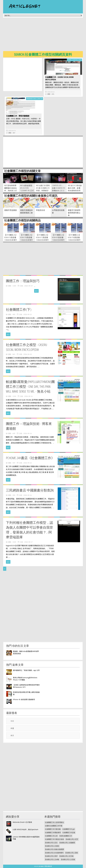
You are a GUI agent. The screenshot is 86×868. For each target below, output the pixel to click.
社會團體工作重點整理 (53, 832)
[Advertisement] (45, 35)
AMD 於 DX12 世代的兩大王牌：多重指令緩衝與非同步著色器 (75, 189)
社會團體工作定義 (69, 832)
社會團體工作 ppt (69, 829)
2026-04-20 (28, 354)
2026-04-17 (28, 542)
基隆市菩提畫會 (11, 210)
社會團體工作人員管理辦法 (54, 822)
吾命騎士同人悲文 (51, 843)
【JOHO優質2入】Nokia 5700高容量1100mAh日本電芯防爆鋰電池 (27, 239)
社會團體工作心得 (51, 836)
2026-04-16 (12, 131)
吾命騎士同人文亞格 (66, 856)
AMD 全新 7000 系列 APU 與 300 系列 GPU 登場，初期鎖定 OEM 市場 (43, 189)
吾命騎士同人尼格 (72, 853)
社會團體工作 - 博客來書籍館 (18, 116)
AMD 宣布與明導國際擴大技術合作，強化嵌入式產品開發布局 (11, 189)
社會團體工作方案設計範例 (54, 839)
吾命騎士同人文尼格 (68, 859)
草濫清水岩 (41, 210)
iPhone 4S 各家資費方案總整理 (24, 699)
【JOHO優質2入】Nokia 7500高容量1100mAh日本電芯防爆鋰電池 (74, 239)
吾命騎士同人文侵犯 (52, 846)
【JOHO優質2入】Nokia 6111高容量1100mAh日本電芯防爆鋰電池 (42, 239)
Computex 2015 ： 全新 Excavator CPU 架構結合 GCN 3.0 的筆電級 (59, 189)
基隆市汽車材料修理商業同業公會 (74, 213)
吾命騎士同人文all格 (52, 859)
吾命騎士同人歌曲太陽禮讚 (54, 849)
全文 (36, 291)
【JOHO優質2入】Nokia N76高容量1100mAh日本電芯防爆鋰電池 (58, 239)
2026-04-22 (51, 92)
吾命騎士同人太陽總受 (67, 843)
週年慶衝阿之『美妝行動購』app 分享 (26, 670)
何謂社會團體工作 (66, 836)
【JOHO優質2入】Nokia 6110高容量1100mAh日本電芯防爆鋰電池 (11, 239)
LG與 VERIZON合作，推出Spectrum (25, 829)
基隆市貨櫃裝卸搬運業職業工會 (26, 211)
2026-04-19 (28, 286)
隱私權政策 (48, 866)
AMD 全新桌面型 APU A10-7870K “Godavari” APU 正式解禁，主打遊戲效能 (27, 191)
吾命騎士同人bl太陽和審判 (54, 853)
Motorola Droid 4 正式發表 (22, 822)
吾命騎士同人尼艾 (72, 839)
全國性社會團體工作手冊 (54, 826)
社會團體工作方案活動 (53, 829)
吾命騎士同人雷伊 (51, 856)
